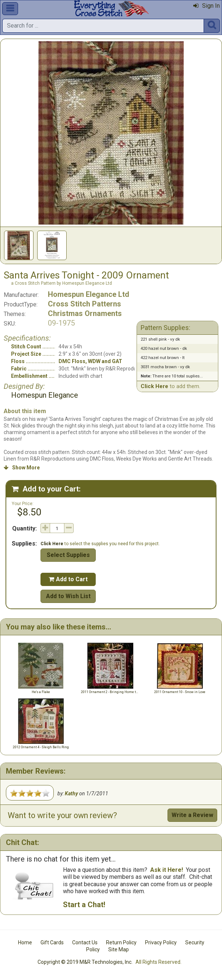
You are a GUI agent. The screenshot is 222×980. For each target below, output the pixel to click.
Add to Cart (68, 579)
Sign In (207, 6)
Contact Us (85, 942)
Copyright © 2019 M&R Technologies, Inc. (85, 962)
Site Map (119, 949)
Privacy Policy (161, 942)
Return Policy (121, 942)
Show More (22, 468)
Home (25, 942)
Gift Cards (52, 942)
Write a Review (192, 815)
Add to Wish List (68, 596)
